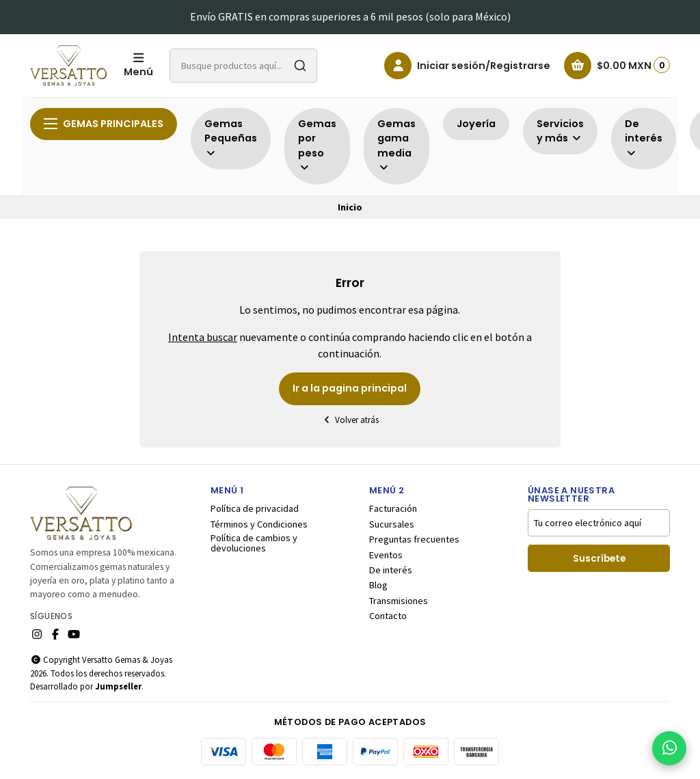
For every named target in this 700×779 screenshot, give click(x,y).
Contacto (388, 616)
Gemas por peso (317, 145)
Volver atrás (350, 420)
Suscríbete (599, 559)
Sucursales (392, 524)
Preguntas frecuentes (414, 539)
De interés (391, 570)
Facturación (393, 508)
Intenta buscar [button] (203, 337)
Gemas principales (104, 124)
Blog (378, 585)
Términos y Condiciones (259, 524)
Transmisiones (399, 601)
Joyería (476, 124)
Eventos (386, 555)
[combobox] (243, 66)
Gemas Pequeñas (231, 138)
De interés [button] (644, 138)
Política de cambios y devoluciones (254, 543)
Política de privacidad (255, 508)
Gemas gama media (396, 145)
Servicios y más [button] (560, 131)
